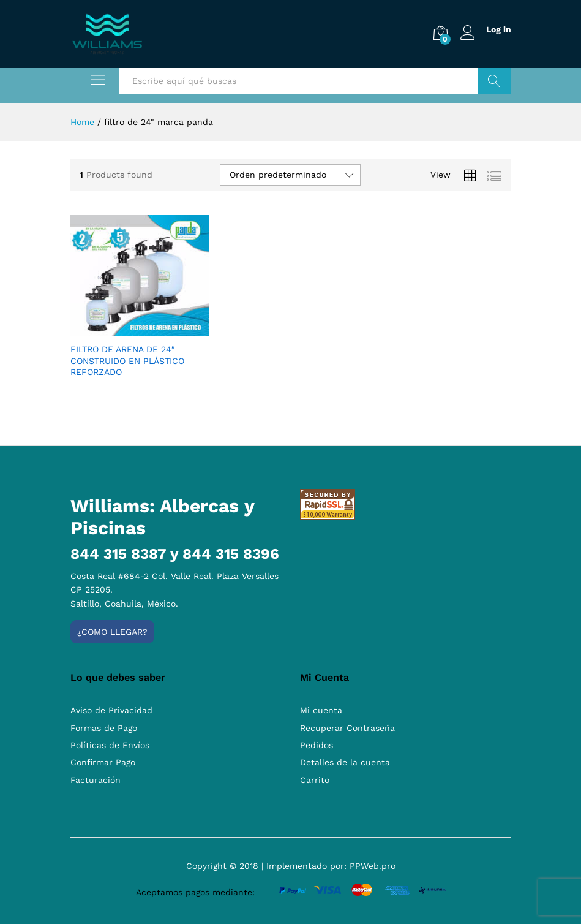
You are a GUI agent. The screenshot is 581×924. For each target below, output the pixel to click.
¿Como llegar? (112, 632)
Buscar (494, 81)
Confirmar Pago (103, 762)
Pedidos (317, 745)
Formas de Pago (104, 728)
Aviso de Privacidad (111, 710)
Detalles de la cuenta (345, 762)
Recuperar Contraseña (347, 728)
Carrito (315, 780)
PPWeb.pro (373, 866)
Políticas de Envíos (110, 745)
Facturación (96, 780)
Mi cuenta (321, 710)
